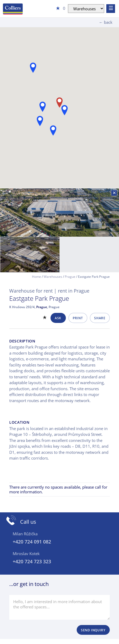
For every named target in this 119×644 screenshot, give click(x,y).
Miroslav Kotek (26, 554)
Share (100, 318)
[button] (43, 107)
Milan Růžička (25, 534)
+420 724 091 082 (32, 542)
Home (36, 277)
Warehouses (53, 277)
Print (78, 318)
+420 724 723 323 (32, 561)
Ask (58, 318)
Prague (70, 277)
